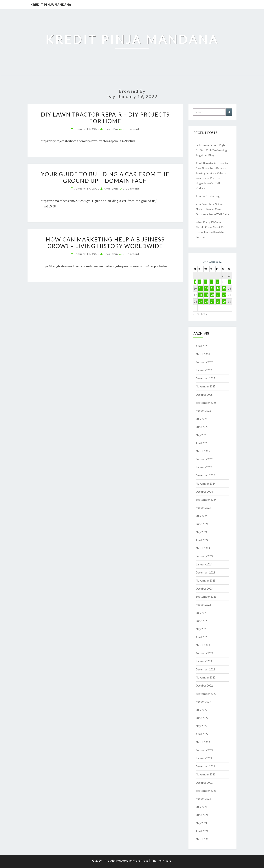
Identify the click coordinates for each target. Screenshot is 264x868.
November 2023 (206, 580)
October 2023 (204, 588)
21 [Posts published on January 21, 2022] (218, 295)
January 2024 (204, 564)
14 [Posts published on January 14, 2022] (218, 288)
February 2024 (205, 556)
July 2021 (202, 807)
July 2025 (202, 419)
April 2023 (202, 637)
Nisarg (167, 860)
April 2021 (202, 831)
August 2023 (203, 605)
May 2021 (201, 823)
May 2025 (201, 435)
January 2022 (204, 758)
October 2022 (204, 685)
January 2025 (204, 467)
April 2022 (202, 734)
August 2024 (203, 508)
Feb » (204, 314)
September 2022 (206, 694)
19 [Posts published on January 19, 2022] (206, 295)
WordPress (141, 860)
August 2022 (203, 702)
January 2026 (204, 370)
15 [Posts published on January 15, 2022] (224, 288)
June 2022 (202, 718)
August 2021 (203, 799)
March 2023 (203, 645)
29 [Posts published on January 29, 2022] (224, 301)
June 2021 (202, 815)
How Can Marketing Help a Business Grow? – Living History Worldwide (105, 243)
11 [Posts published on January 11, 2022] (200, 288)
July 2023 (202, 613)
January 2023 (204, 661)
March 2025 (203, 451)
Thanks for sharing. (208, 196)
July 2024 (202, 516)
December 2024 (205, 475)
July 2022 (202, 710)
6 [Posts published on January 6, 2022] (212, 282)
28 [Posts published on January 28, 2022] (218, 301)
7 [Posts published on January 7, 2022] (217, 282)
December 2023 (205, 572)
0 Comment (131, 129)
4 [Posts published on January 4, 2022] (200, 282)
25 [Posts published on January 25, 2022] (200, 301)
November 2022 (206, 677)
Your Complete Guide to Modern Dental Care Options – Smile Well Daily (212, 209)
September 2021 (206, 791)
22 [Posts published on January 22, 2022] (224, 295)
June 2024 (202, 524)
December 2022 (205, 669)
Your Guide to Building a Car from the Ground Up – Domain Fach (105, 177)
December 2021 (205, 766)
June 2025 (202, 427)
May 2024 (201, 532)
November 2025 (206, 386)
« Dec (196, 314)
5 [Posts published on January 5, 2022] (206, 282)
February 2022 (205, 750)
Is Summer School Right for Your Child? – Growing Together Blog (211, 150)
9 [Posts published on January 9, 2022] (229, 282)
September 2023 (206, 597)
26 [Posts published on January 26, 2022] (206, 301)
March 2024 (203, 548)
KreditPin (111, 129)
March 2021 (203, 839)
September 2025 (206, 403)
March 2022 (203, 742)
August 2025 (203, 411)
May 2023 (201, 629)
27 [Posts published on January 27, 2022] (212, 301)
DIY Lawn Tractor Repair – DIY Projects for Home (105, 118)
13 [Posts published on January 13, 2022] (212, 288)
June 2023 (202, 621)
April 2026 (202, 346)
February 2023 (205, 653)
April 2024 (202, 540)
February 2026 (205, 362)
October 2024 (204, 492)
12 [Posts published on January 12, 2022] (206, 288)
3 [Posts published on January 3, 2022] (195, 282)
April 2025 (202, 443)
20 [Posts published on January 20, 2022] (212, 295)
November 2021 (206, 774)
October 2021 (204, 783)
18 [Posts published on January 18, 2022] (200, 295)
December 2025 (205, 378)
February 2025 (205, 459)
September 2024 (206, 500)
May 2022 (201, 726)
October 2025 (204, 395)
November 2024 (206, 483)
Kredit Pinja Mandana (51, 4)
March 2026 (203, 354)
